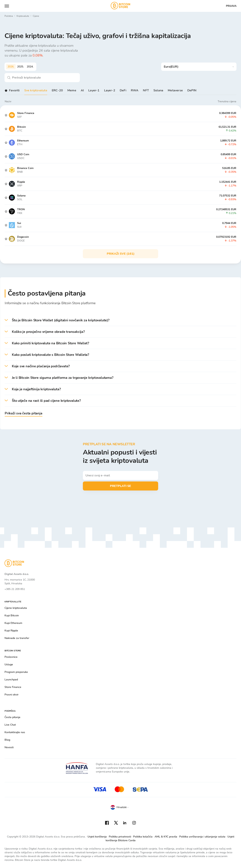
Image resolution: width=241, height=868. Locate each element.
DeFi (123, 90)
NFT (146, 90)
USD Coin (23, 154)
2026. (11, 67)
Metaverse (175, 90)
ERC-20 (57, 90)
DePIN (192, 90)
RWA (135, 90)
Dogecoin (23, 237)
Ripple (21, 182)
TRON (21, 209)
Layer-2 (110, 90)
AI (82, 90)
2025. (20, 67)
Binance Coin (25, 168)
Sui (19, 223)
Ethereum (23, 141)
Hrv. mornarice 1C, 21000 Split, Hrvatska (20, 582)
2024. (30, 67)
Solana (158, 90)
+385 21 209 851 (15, 589)
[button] (120, 320)
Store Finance (26, 113)
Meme (72, 90)
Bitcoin (21, 127)
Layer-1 (94, 90)
